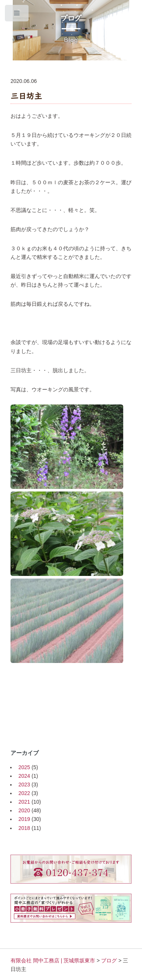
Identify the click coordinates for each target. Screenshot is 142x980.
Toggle (17, 15)
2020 (24, 810)
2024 (24, 776)
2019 (24, 819)
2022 (24, 793)
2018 (24, 828)
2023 (24, 785)
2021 (24, 802)
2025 (24, 767)
